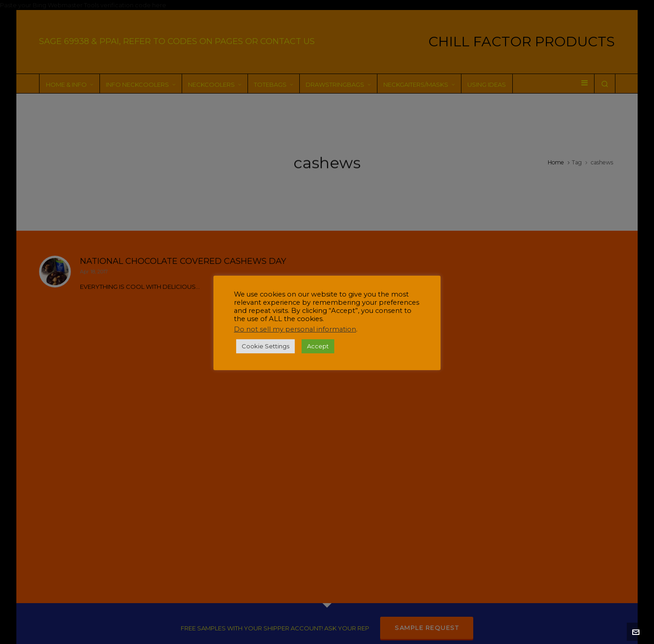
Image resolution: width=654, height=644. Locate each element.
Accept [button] (318, 346)
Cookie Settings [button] (265, 346)
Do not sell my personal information (295, 329)
